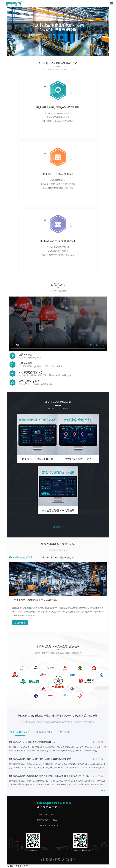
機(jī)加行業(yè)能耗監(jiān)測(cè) (58, 557)
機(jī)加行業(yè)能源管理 (21, 557)
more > (104, 790)
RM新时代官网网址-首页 (17, 866)
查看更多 (58, 527)
